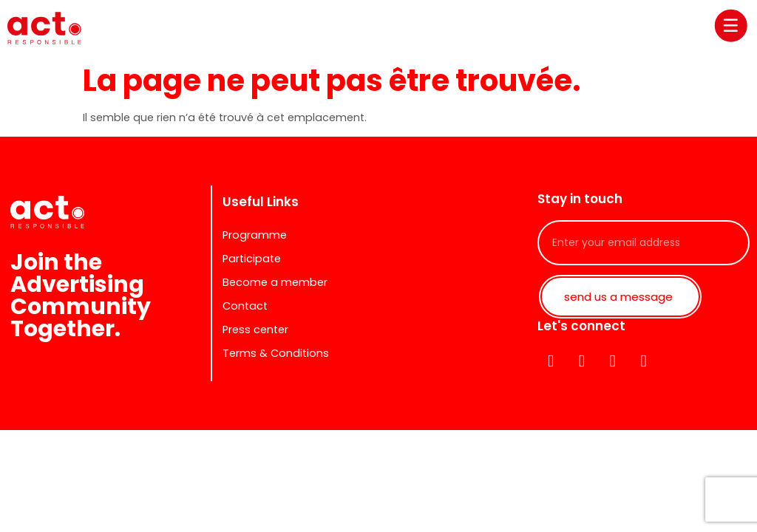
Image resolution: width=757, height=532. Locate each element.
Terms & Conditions (276, 353)
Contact (245, 306)
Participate (252, 259)
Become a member (275, 282)
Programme (255, 235)
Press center (255, 330)
